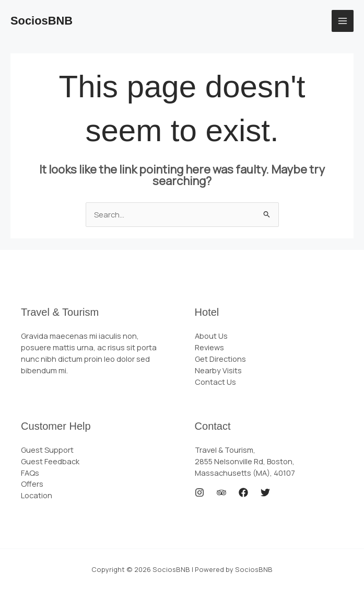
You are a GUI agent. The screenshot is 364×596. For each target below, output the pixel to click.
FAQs (30, 473)
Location (37, 495)
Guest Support (47, 450)
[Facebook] (243, 492)
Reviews (209, 347)
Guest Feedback (50, 461)
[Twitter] (265, 492)
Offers (32, 484)
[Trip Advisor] (221, 492)
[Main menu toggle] (343, 21)
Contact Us (215, 382)
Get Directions (220, 359)
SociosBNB (42, 21)
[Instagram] (199, 492)
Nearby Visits (218, 370)
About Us (211, 336)
